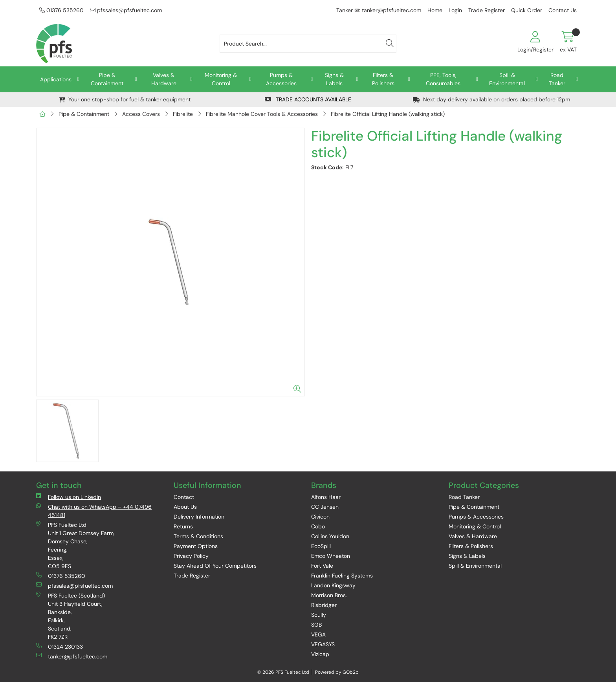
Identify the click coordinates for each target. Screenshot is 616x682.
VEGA (318, 634)
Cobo (318, 526)
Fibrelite (183, 114)
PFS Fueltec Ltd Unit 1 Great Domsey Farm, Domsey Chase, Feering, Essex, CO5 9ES (75, 545)
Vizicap (320, 654)
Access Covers (141, 114)
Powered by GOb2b (337, 672)
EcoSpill (321, 546)
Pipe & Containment (107, 79)
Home (435, 10)
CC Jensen (325, 507)
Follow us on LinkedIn (69, 497)
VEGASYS (323, 644)
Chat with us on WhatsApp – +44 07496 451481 (94, 511)
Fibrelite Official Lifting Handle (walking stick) (388, 114)
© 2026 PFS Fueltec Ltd (283, 672)
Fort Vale (322, 566)
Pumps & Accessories (281, 79)
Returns (183, 526)
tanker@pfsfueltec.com (72, 656)
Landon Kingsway (333, 585)
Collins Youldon (330, 536)
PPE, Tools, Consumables (443, 79)
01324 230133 (60, 646)
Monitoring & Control (221, 79)
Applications (56, 79)
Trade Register (487, 10)
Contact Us (563, 10)
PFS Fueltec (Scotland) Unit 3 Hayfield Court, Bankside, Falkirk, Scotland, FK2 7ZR (71, 616)
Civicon (320, 517)
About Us (185, 507)
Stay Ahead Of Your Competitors (215, 566)
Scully (319, 615)
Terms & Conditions (198, 536)
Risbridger (324, 605)
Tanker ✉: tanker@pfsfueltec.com (379, 10)
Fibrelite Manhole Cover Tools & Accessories (262, 114)
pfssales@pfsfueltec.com (126, 10)
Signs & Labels (334, 79)
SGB (316, 625)
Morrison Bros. (329, 595)
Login (455, 10)
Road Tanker (557, 79)
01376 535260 (61, 10)
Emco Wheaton (331, 556)
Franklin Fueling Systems (342, 576)
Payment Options (196, 546)
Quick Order (527, 10)
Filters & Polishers (383, 79)
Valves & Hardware (164, 79)
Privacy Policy (191, 556)
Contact (184, 497)
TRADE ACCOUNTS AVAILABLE (308, 99)
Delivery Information (199, 517)
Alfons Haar (326, 497)
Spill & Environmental (507, 79)
